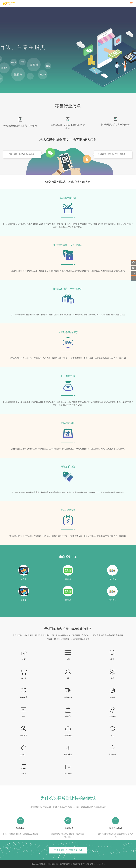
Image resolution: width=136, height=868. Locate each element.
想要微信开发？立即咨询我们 (68, 850)
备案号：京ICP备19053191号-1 (92, 864)
